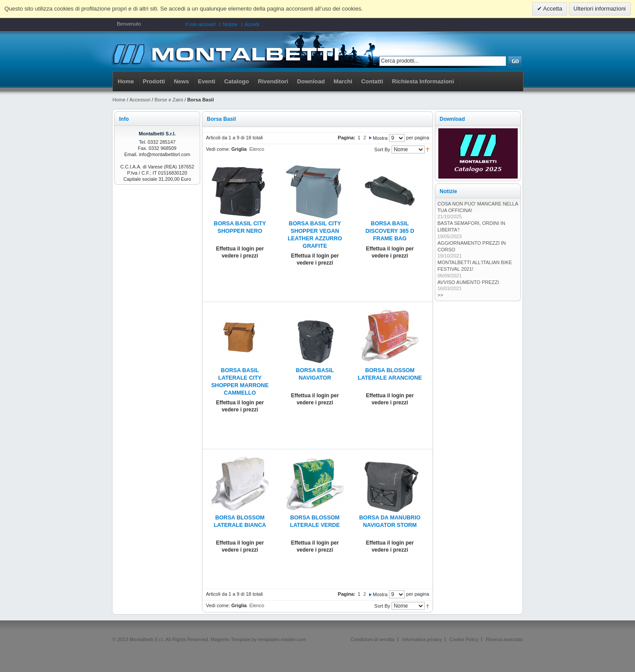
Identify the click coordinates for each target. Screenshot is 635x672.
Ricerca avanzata (504, 639)
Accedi (252, 24)
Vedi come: (218, 149)
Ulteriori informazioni (600, 9)
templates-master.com (282, 639)
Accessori (140, 100)
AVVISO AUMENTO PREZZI (468, 282)
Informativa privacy (422, 639)
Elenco (257, 149)
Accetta (552, 9)
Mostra (380, 138)
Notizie (230, 24)
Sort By (382, 149)
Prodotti (154, 81)
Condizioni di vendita (373, 639)
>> (440, 295)
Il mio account (201, 24)
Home (126, 81)
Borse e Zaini (169, 100)
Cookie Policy (464, 639)
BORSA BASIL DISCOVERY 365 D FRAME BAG (390, 231)
